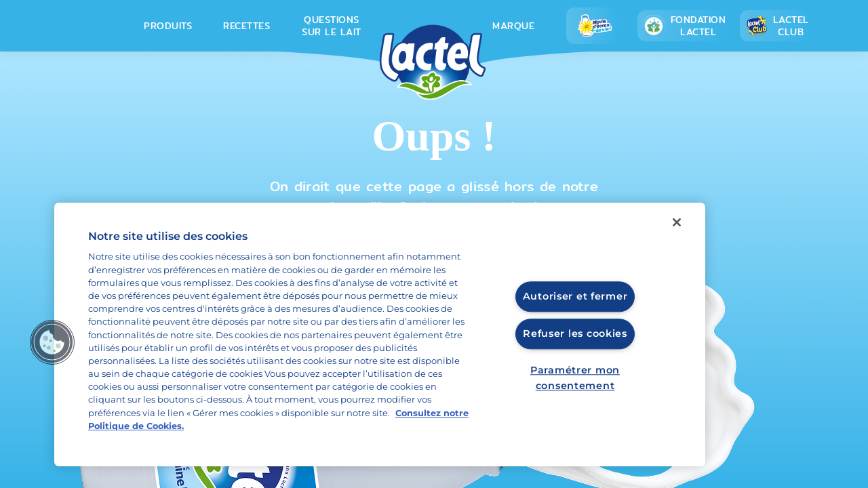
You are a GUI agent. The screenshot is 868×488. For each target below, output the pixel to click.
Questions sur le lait (332, 26)
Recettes (246, 26)
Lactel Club (777, 26)
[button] (52, 342)
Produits (168, 26)
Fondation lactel (684, 26)
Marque (513, 26)
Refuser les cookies (575, 333)
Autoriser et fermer (575, 297)
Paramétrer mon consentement (575, 378)
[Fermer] (677, 222)
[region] (380, 334)
